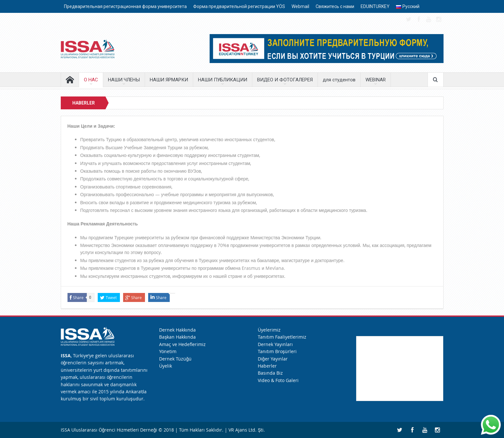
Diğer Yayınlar (273, 359)
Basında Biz (270, 373)
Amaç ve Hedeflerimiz (182, 344)
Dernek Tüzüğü (175, 359)
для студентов (339, 80)
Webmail (300, 6)
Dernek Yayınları (275, 344)
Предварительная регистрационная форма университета (125, 6)
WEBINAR (376, 80)
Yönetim (168, 351)
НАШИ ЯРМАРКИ (169, 80)
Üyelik (166, 366)
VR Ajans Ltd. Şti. (247, 430)
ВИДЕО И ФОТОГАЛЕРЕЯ (285, 80)
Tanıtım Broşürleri (277, 351)
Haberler (267, 366)
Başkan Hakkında (177, 337)
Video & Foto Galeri (278, 380)
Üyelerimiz (269, 330)
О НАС (91, 80)
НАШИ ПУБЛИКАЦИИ (223, 80)
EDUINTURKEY (375, 6)
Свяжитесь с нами (335, 6)
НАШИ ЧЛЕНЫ (124, 80)
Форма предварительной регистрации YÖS (239, 6)
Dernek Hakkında (177, 330)
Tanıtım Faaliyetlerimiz (282, 337)
